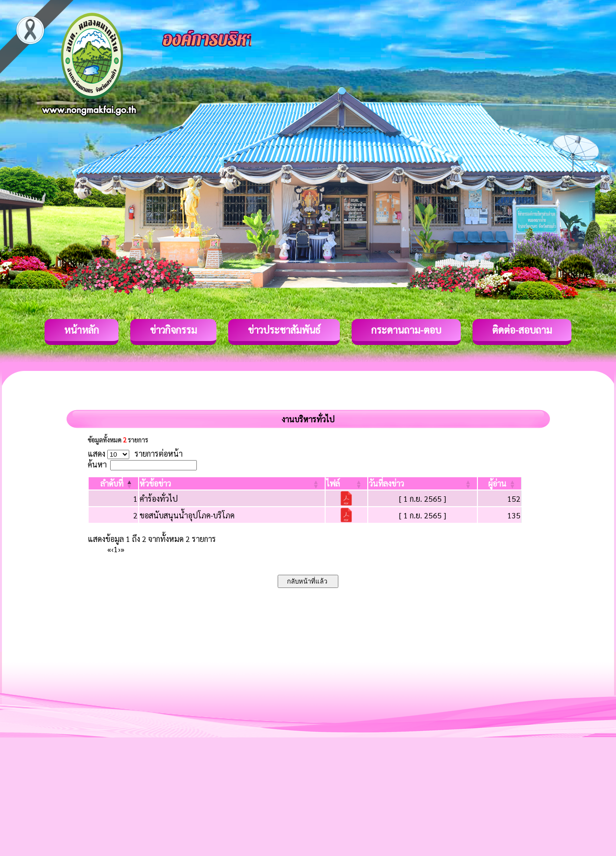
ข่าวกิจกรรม (173, 330)
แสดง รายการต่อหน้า (135, 453)
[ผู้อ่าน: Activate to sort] (500, 483)
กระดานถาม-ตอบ (406, 330)
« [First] (109, 549)
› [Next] (119, 549)
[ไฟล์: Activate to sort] (347, 483)
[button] (112, 483)
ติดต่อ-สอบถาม (522, 330)
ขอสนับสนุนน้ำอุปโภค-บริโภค (187, 515)
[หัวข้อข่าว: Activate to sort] (232, 483)
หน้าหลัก (82, 330)
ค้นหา (97, 464)
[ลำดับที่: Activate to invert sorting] (113, 483)
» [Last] (122, 549)
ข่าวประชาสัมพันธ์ (284, 330)
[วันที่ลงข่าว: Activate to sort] (422, 483)
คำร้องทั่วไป (159, 499)
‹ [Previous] (112, 549)
